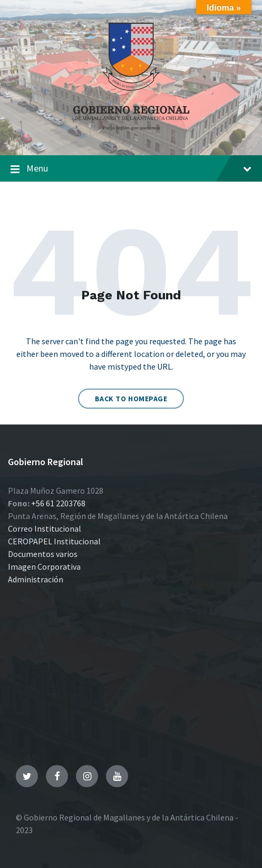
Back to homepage (131, 399)
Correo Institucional (45, 529)
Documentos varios (43, 554)
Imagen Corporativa (44, 567)
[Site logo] (131, 134)
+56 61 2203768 (58, 503)
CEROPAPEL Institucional (54, 541)
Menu (131, 169)
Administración (36, 579)
